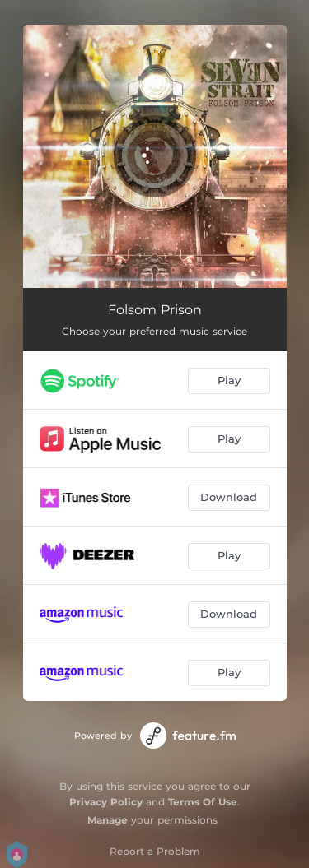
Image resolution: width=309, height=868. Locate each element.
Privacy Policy (106, 802)
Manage (108, 820)
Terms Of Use (203, 802)
